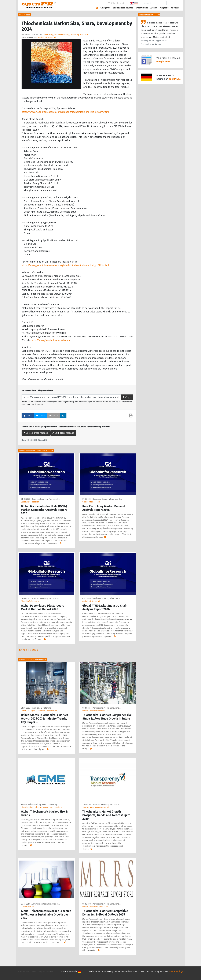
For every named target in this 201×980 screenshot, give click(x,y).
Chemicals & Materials (41, 708)
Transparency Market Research (96, 807)
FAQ (90, 971)
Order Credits (142, 8)
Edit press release (63, 433)
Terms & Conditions (123, 971)
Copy (127, 397)
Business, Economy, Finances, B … (46, 499)
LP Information (27, 907)
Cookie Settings (176, 971)
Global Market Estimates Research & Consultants (42, 807)
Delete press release (36, 433)
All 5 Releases (28, 650)
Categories (105, 8)
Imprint (121, 3)
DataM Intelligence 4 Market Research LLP (39, 711)
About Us (175, 8)
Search (173, 3)
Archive (154, 8)
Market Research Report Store (95, 907)
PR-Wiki (111, 3)
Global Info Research (47, 37)
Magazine (164, 8)
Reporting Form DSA (159, 971)
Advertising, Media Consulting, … (107, 708)
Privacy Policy (107, 971)
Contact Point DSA (141, 971)
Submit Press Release (123, 8)
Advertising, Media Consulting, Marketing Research (66, 35)
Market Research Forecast (94, 711)
